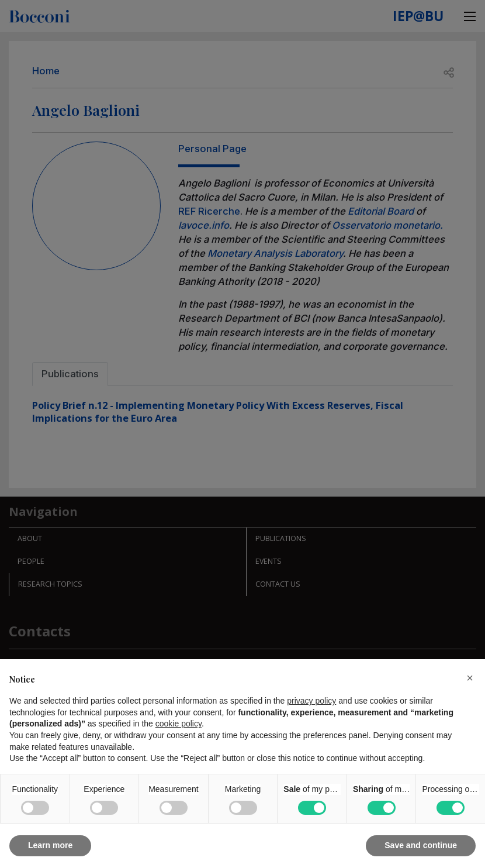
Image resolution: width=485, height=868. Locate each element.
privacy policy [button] (311, 701)
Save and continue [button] (421, 845)
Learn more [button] (50, 845)
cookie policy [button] (179, 724)
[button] (470, 678)
